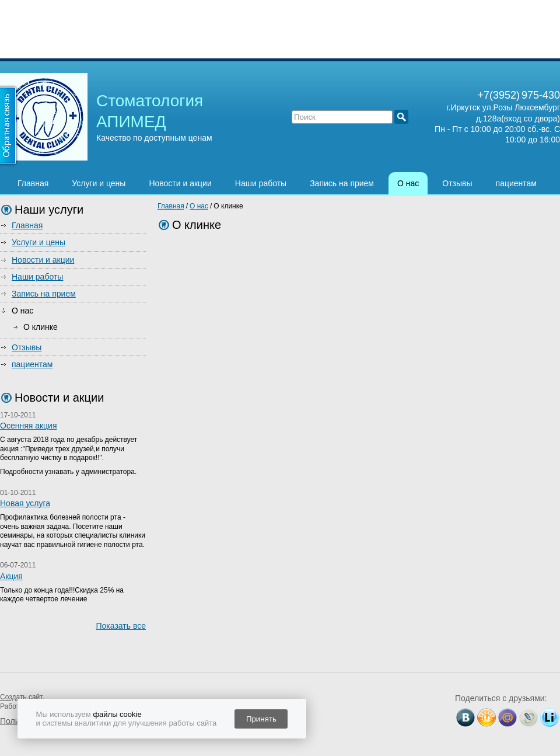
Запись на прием (342, 183)
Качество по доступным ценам (154, 138)
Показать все (121, 626)
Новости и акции (180, 183)
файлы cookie (117, 714)
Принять (261, 719)
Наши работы (261, 183)
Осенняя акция (29, 426)
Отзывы (457, 183)
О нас (408, 183)
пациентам (516, 183)
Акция (11, 576)
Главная (33, 183)
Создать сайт (21, 697)
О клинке (41, 327)
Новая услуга (25, 503)
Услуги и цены (99, 183)
